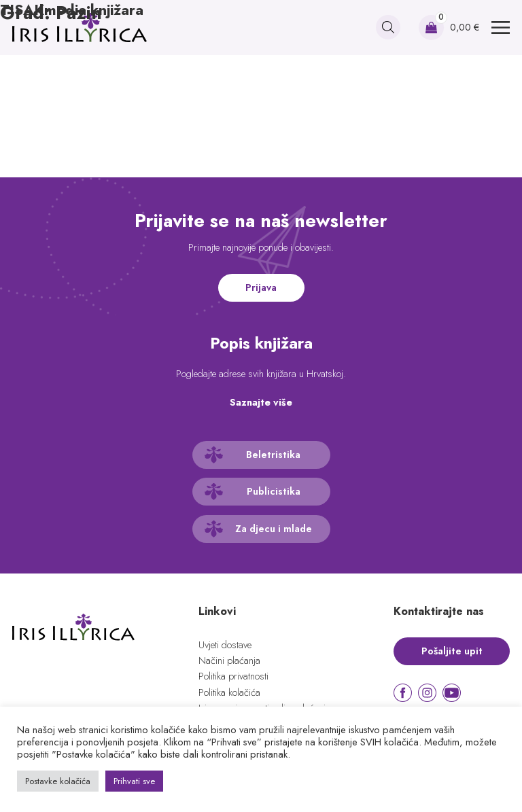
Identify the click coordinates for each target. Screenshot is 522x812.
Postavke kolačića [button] (58, 781)
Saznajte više (261, 402)
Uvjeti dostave (225, 645)
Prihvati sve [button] (134, 781)
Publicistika (274, 491)
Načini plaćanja (229, 660)
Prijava (261, 287)
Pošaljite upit (452, 651)
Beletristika (273, 455)
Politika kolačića (229, 692)
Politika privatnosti (233, 676)
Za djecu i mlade (274, 529)
